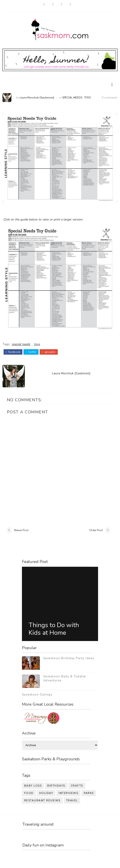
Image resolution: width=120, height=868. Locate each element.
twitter (31, 352)
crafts (77, 786)
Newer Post (21, 530)
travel (72, 800)
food (29, 793)
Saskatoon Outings (37, 695)
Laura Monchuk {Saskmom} (37, 98)
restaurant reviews (42, 800)
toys (87, 98)
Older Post (96, 530)
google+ (49, 352)
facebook (13, 352)
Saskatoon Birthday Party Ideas (69, 658)
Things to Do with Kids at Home (54, 629)
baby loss (33, 786)
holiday (46, 793)
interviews (68, 793)
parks (89, 793)
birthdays (56, 786)
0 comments (110, 98)
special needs (72, 98)
